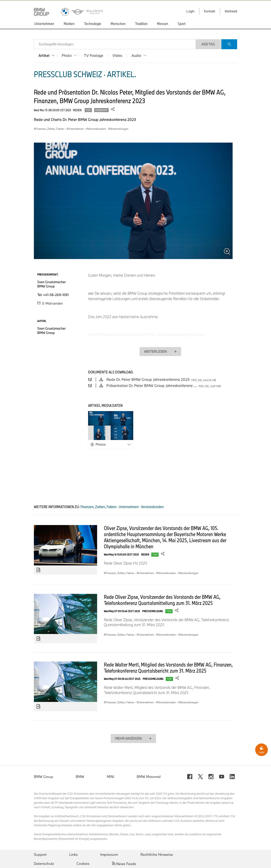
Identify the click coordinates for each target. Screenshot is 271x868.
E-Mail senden (50, 303)
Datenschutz (44, 863)
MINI (110, 777)
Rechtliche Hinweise (157, 854)
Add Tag (208, 44)
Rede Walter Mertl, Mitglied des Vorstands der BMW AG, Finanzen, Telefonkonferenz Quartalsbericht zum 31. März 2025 (168, 668)
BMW (80, 777)
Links (73, 854)
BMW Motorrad (149, 777)
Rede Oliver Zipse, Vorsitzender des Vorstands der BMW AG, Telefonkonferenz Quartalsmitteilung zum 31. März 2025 (162, 600)
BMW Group (43, 777)
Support (40, 854)
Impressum (109, 854)
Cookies (83, 863)
